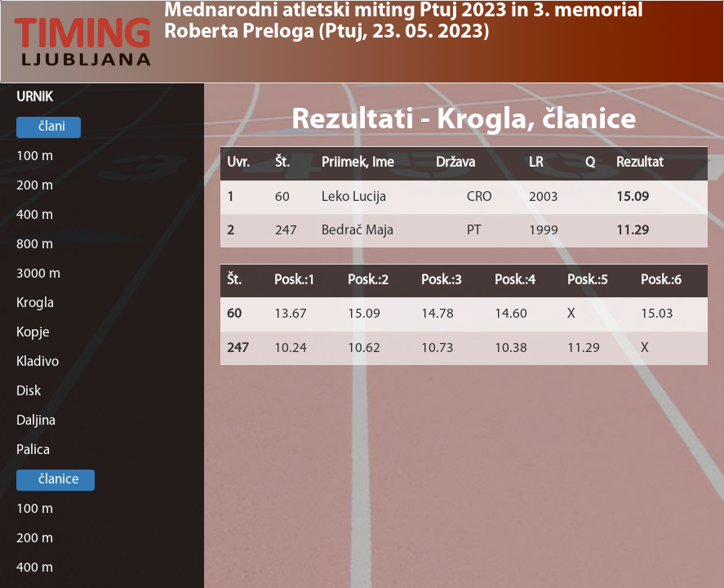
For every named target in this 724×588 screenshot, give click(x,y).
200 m (35, 186)
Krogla (35, 303)
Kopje (33, 333)
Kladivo (38, 362)
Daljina (36, 421)
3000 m (38, 274)
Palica (33, 450)
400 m (35, 215)
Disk (29, 392)
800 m (35, 245)
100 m (35, 156)
